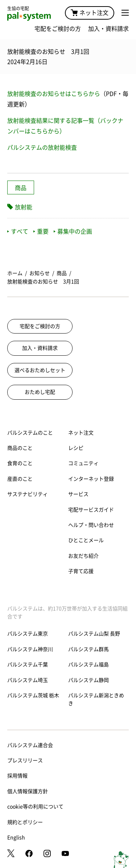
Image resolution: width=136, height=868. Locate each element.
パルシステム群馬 (88, 649)
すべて (18, 231)
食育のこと (20, 463)
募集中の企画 (73, 231)
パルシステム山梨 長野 (94, 634)
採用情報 (17, 776)
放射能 (24, 207)
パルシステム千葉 (28, 665)
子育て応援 (81, 571)
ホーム (15, 273)
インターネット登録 (91, 479)
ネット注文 (90, 13)
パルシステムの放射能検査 (42, 148)
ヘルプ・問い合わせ (91, 525)
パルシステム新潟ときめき (96, 699)
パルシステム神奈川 (30, 649)
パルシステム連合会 (30, 745)
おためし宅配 (40, 392)
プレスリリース (25, 760)
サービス (78, 494)
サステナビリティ (28, 494)
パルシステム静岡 (88, 680)
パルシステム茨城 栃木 (33, 695)
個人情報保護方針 (28, 791)
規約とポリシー (25, 822)
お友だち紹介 (83, 556)
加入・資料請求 (108, 29)
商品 (21, 188)
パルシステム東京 (28, 634)
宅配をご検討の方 (58, 29)
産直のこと (20, 479)
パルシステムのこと (30, 433)
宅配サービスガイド (91, 510)
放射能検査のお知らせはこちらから (54, 94)
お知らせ (40, 273)
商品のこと (20, 448)
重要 (41, 231)
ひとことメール (86, 540)
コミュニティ (83, 463)
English (16, 837)
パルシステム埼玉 (28, 680)
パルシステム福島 (88, 665)
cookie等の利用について (35, 807)
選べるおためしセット (40, 370)
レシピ (76, 448)
